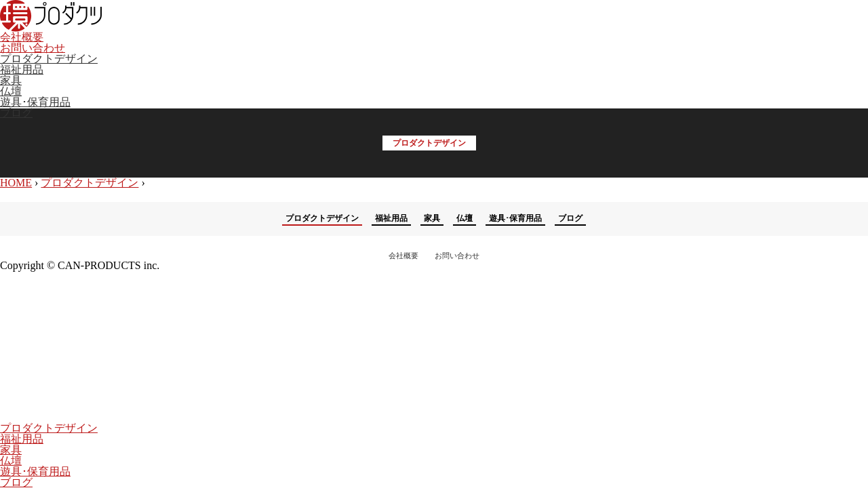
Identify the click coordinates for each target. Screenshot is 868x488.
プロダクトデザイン (49, 59)
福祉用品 (22, 69)
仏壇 (11, 91)
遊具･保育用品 (35, 102)
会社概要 (22, 37)
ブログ (16, 113)
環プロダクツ (51, 16)
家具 (11, 80)
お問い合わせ (33, 48)
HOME (16, 183)
